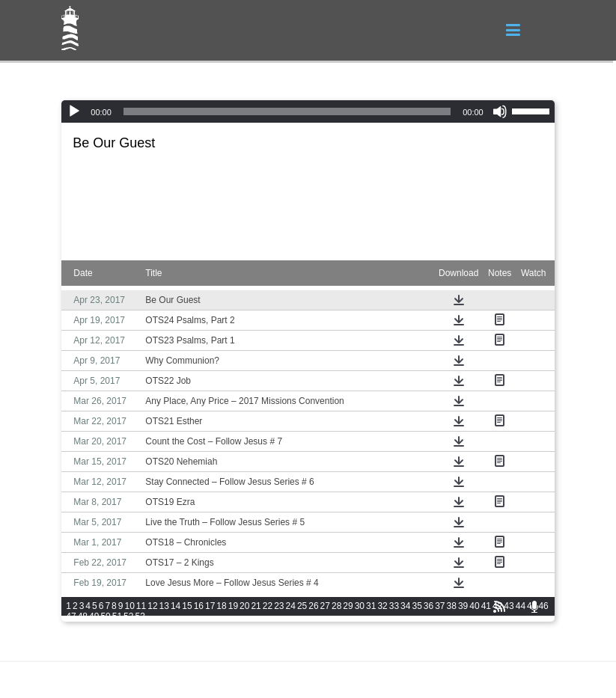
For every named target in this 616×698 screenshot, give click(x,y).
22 (268, 606)
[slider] (287, 111)
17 (210, 606)
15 (187, 606)
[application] (308, 111)
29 (348, 606)
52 (128, 616)
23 (279, 606)
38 (452, 606)
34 (405, 606)
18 (221, 606)
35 (417, 606)
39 (463, 606)
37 (440, 606)
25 (302, 606)
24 (291, 606)
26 (313, 606)
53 (140, 616)
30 (360, 606)
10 (129, 606)
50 (105, 616)
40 (474, 606)
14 (176, 606)
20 (244, 606)
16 (199, 606)
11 (141, 606)
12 (152, 606)
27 (325, 606)
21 (256, 606)
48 (83, 616)
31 (371, 606)
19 (233, 606)
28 (336, 606)
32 (382, 606)
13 (164, 606)
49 (94, 616)
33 (394, 606)
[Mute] (500, 111)
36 (429, 606)
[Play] (74, 111)
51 (117, 616)
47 (71, 616)
